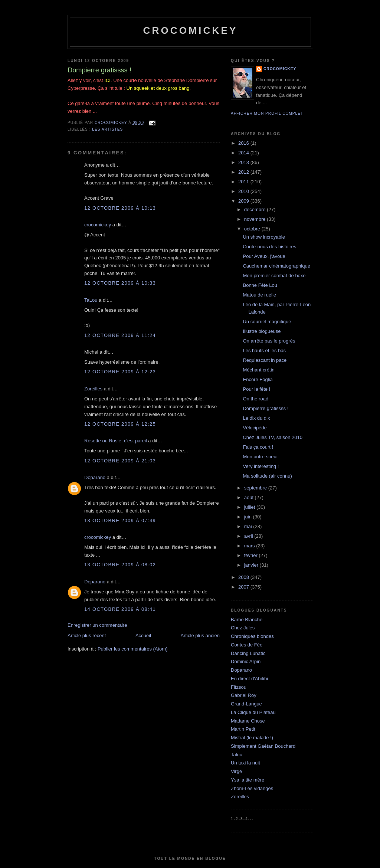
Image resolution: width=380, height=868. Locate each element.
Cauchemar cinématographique (276, 266)
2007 (244, 587)
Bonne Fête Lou (260, 285)
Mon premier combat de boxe (274, 276)
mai (249, 526)
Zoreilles (93, 389)
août (250, 497)
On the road (255, 399)
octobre (253, 229)
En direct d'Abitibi (249, 679)
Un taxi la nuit (245, 763)
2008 (244, 577)
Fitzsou (239, 687)
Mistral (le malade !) (252, 738)
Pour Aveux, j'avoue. (265, 256)
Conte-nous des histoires (269, 247)
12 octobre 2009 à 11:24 (120, 335)
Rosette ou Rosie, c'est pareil (116, 441)
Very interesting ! (261, 466)
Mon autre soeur (260, 457)
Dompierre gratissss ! (266, 408)
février (252, 555)
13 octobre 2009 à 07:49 (120, 520)
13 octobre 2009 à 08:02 (120, 565)
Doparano (95, 477)
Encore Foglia (258, 379)
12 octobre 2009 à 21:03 (120, 461)
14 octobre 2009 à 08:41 (120, 609)
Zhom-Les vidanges (252, 788)
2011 (244, 182)
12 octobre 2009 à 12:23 (120, 372)
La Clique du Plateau (253, 712)
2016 (244, 143)
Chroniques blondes (252, 636)
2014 (244, 153)
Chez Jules (243, 628)
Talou (237, 755)
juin (249, 517)
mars (250, 546)
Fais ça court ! (258, 447)
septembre (256, 488)
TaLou (91, 300)
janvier (252, 565)
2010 (244, 191)
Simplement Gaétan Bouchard (263, 746)
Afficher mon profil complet (267, 113)
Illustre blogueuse (262, 331)
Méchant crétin (258, 370)
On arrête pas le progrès (269, 341)
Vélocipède (255, 428)
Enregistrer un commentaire (97, 625)
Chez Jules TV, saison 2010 (272, 437)
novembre (255, 219)
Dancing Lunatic (248, 653)
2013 (244, 162)
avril (249, 536)
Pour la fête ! (256, 389)
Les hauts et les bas (264, 351)
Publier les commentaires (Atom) (133, 649)
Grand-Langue (246, 704)
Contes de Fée (247, 645)
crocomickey (190, 30)
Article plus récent (87, 636)
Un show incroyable (264, 237)
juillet (250, 507)
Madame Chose (248, 721)
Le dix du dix (256, 418)
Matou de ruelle (259, 295)
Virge (236, 771)
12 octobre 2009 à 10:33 (120, 283)
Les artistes (107, 129)
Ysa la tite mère (248, 780)
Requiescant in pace (265, 360)
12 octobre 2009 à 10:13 (120, 208)
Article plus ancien (200, 636)
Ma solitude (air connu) (267, 476)
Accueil (143, 636)
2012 (244, 172)
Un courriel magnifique (267, 322)
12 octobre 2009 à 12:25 (120, 424)
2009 (244, 201)
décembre (255, 209)
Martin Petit (243, 729)
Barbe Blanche (247, 620)
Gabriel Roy (244, 695)
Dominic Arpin (246, 661)
